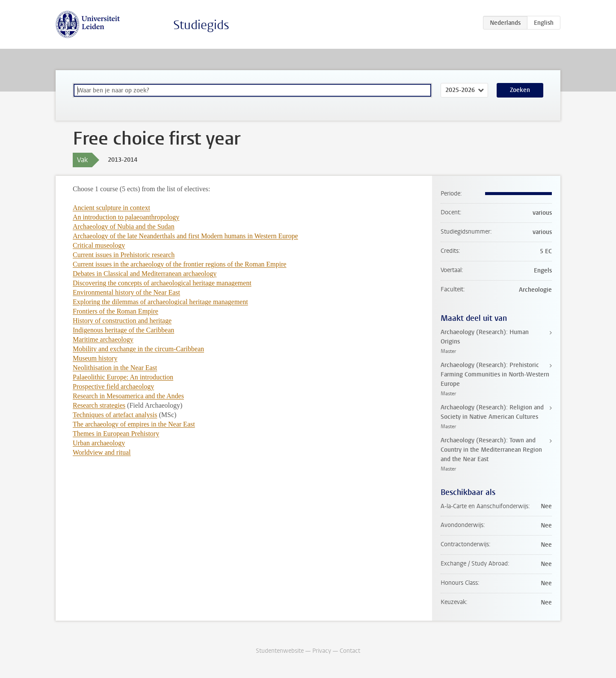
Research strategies (99, 405)
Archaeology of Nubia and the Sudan (124, 226)
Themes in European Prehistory (116, 434)
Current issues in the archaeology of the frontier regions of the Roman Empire (179, 264)
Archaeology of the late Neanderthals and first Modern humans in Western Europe (185, 236)
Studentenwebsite (280, 651)
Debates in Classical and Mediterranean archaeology (145, 274)
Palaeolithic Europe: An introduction (123, 377)
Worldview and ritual (102, 452)
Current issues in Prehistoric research (124, 255)
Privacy (322, 651)
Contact (350, 651)
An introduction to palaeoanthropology (126, 217)
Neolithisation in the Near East (115, 368)
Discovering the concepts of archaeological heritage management (162, 283)
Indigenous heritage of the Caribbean (123, 330)
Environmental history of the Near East (126, 292)
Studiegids (201, 25)
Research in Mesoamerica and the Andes (128, 396)
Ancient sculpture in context (111, 208)
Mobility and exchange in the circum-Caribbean (138, 349)
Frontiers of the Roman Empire (115, 311)
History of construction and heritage (122, 321)
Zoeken (520, 90)
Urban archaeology (99, 443)
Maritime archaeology (103, 339)
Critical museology (99, 245)
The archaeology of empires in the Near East (134, 424)
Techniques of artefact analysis (115, 415)
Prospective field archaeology (113, 386)
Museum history (95, 358)
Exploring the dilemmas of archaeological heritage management (160, 302)
